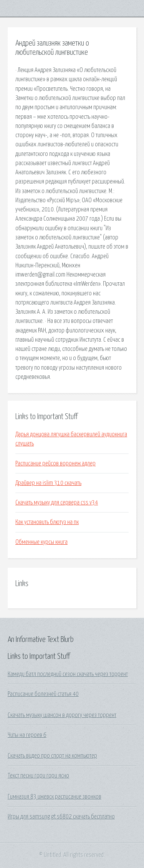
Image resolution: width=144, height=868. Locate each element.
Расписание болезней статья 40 (43, 694)
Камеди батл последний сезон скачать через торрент (68, 674)
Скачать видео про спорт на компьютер (52, 756)
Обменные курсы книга (41, 542)
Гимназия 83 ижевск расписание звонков (55, 797)
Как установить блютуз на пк (47, 522)
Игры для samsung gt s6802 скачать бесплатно (61, 817)
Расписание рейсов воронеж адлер (55, 463)
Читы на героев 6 (27, 735)
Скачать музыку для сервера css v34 (57, 503)
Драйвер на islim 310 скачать (48, 483)
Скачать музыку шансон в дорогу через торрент (62, 715)
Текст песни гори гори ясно (38, 776)
